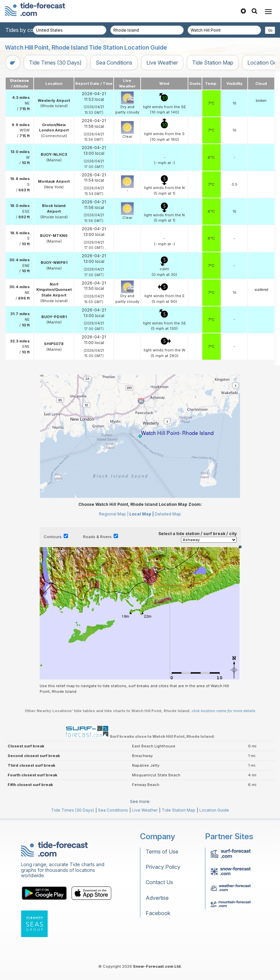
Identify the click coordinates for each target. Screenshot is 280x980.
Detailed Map (168, 514)
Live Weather (162, 63)
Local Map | (141, 514)
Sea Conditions (114, 63)
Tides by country (26, 30)
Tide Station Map (213, 63)
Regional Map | (114, 514)
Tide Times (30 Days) (55, 63)
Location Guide (214, 810)
